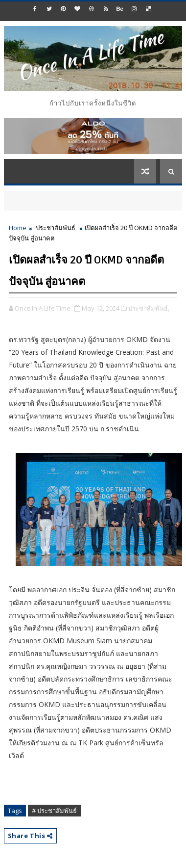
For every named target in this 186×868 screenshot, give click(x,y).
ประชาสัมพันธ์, (149, 308)
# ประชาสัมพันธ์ (54, 811)
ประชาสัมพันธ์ (56, 228)
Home (18, 228)
